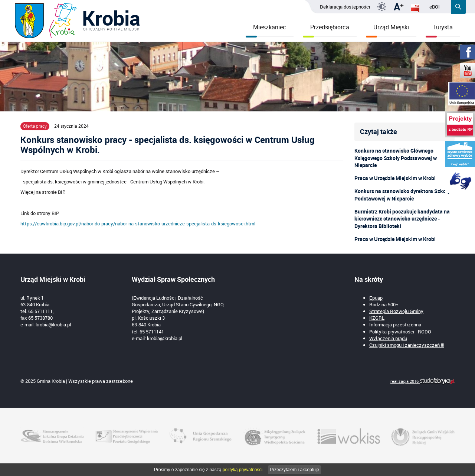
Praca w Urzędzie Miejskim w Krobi (395, 178)
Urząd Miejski (387, 30)
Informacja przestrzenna (395, 325)
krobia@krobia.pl (53, 325)
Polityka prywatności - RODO (400, 332)
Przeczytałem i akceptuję (294, 470)
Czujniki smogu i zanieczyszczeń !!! (407, 345)
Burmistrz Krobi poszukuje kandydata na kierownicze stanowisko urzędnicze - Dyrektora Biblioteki (402, 219)
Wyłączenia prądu (388, 338)
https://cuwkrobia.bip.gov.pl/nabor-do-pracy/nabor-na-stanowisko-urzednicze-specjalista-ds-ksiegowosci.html (138, 224)
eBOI (435, 7)
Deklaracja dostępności (345, 7)
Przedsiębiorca (326, 30)
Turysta (439, 30)
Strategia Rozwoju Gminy (396, 311)
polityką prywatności (243, 470)
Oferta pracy (35, 126)
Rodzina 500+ (384, 304)
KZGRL (377, 318)
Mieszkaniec (266, 30)
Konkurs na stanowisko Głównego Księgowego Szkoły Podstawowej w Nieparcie (396, 158)
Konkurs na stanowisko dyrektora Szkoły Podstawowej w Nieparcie (402, 195)
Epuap (376, 298)
